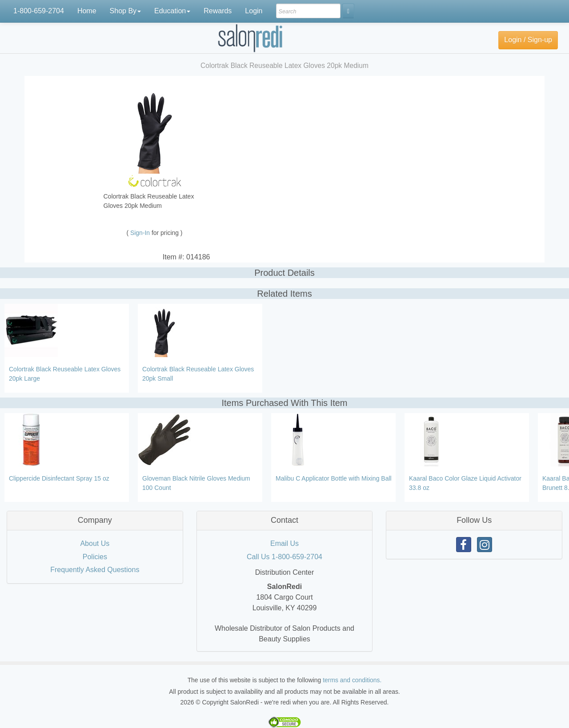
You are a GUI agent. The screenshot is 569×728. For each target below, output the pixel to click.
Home (87, 11)
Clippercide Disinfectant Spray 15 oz (59, 478)
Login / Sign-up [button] (528, 40)
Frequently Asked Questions (95, 570)
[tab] (95, 521)
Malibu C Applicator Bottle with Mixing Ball (334, 478)
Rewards (218, 11)
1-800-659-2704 (39, 11)
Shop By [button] (125, 11)
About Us (95, 543)
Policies (95, 557)
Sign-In (141, 233)
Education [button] (172, 11)
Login (254, 11)
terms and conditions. (352, 680)
